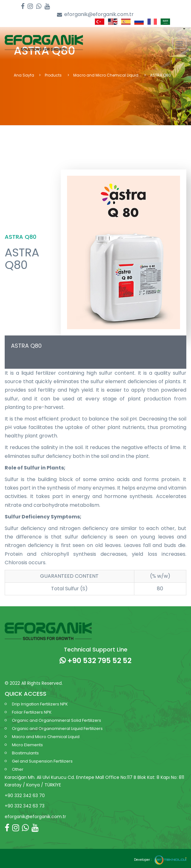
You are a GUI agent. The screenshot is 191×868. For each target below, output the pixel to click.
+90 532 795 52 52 (95, 661)
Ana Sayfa (24, 75)
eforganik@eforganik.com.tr (95, 15)
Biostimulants (25, 753)
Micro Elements (27, 745)
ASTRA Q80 (26, 346)
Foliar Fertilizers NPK (32, 712)
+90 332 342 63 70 (25, 796)
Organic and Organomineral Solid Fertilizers (57, 720)
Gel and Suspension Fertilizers (42, 761)
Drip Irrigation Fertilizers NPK (40, 704)
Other (18, 769)
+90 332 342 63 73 (25, 806)
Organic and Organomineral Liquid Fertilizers (57, 729)
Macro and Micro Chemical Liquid (106, 75)
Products (54, 75)
